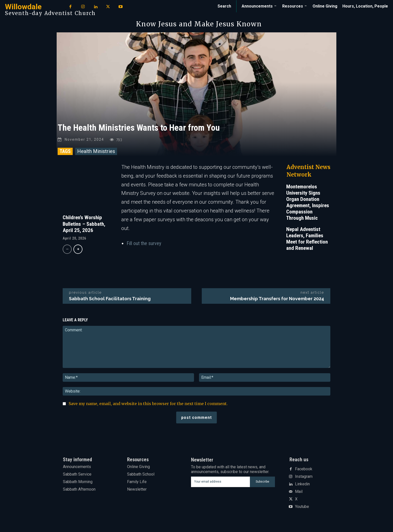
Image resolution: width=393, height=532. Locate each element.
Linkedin (302, 485)
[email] (220, 483)
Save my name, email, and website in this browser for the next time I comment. (148, 405)
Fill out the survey (144, 245)
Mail (299, 493)
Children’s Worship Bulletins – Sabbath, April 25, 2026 (84, 225)
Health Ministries (96, 153)
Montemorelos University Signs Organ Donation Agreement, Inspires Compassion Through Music (308, 204)
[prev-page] (67, 250)
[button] (224, 6)
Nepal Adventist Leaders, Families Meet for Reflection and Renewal (307, 240)
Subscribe (262, 483)
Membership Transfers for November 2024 (277, 300)
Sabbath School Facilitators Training (110, 300)
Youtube (302, 508)
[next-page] (78, 250)
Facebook (304, 470)
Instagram (304, 478)
